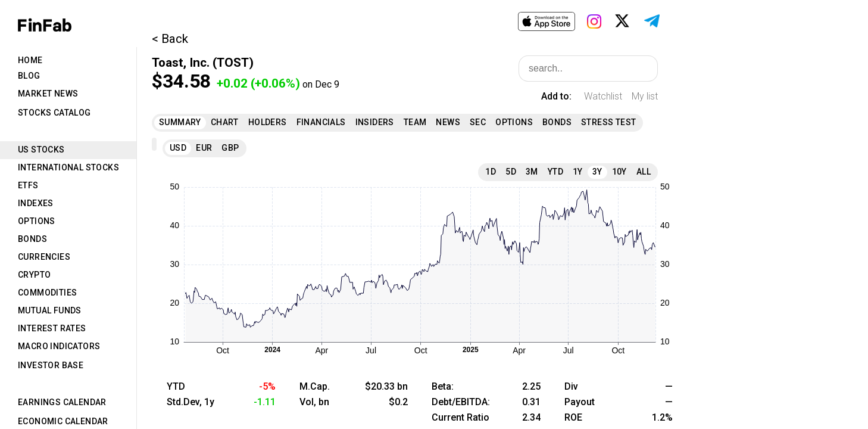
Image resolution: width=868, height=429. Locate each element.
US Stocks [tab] (41, 150)
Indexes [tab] (36, 203)
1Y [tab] (578, 172)
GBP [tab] (230, 148)
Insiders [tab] (375, 122)
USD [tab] (178, 148)
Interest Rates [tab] (52, 328)
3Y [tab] (597, 172)
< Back (170, 39)
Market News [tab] (48, 94)
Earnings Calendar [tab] (62, 402)
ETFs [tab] (28, 185)
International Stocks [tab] (68, 167)
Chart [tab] (225, 122)
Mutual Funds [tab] (50, 310)
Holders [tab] (268, 122)
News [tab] (448, 122)
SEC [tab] (478, 122)
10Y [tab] (619, 172)
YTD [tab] (555, 172)
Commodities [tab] (47, 293)
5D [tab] (511, 172)
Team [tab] (415, 122)
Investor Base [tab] (51, 365)
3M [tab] (532, 172)
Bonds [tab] (32, 239)
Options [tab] (37, 221)
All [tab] (644, 172)
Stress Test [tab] (608, 122)
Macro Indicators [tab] (59, 346)
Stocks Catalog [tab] (54, 113)
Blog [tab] (29, 76)
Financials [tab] (321, 122)
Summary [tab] (180, 122)
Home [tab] (30, 60)
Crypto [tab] (34, 275)
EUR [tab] (204, 148)
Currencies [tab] (44, 257)
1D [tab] (491, 172)
